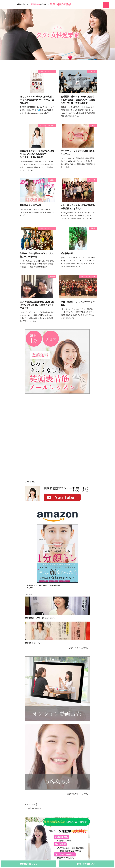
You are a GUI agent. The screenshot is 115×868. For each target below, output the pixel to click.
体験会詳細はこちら (29, 864)
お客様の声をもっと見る (77, 794)
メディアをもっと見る (78, 648)
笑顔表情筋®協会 (61, 4)
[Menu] (106, 5)
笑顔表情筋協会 (35, 809)
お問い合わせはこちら (86, 864)
